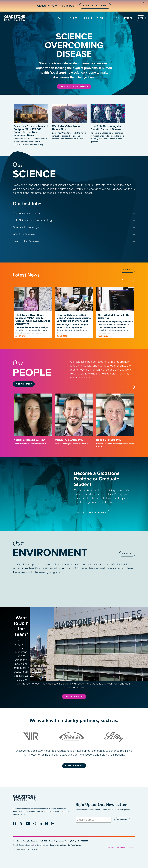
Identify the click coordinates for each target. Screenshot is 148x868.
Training (103, 18)
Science (87, 18)
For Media (121, 848)
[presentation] (125, 280)
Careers (110, 848)
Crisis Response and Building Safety (62, 841)
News (116, 18)
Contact (131, 848)
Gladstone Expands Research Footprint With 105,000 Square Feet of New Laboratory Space (31, 131)
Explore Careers (74, 697)
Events (128, 18)
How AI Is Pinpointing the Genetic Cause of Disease (106, 128)
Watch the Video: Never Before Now (66, 128)
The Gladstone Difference (74, 87)
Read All (127, 270)
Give (141, 18)
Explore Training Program (92, 512)
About (74, 18)
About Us (127, 554)
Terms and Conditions (58, 845)
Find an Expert (24, 384)
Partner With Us (74, 766)
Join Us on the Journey (95, 6)
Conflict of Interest (75, 845)
